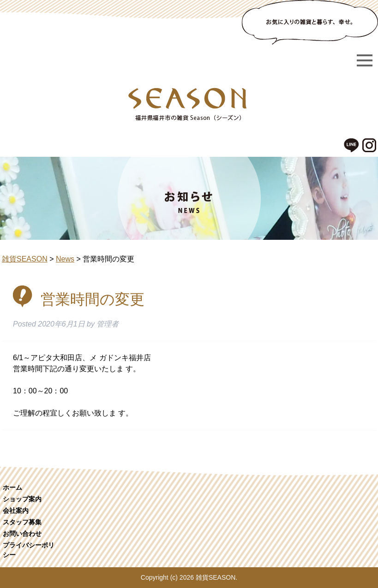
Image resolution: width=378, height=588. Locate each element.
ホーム (12, 487)
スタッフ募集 (22, 522)
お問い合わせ (22, 534)
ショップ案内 (22, 499)
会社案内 (16, 511)
